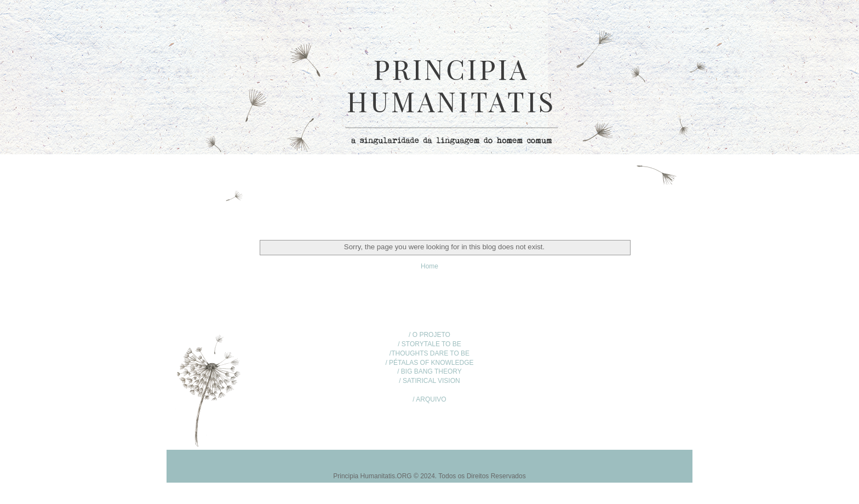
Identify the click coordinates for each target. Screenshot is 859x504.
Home (429, 266)
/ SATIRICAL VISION (429, 381)
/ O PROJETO (429, 335)
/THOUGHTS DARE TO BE (429, 353)
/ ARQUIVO (429, 399)
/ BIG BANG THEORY (429, 371)
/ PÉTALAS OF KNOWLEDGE (429, 363)
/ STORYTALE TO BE (429, 344)
